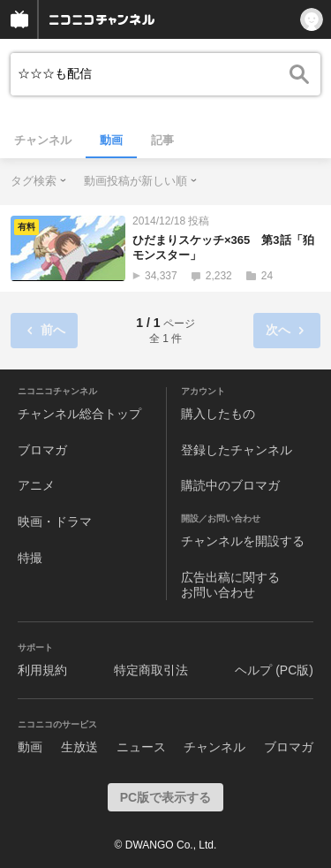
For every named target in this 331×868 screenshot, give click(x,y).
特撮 (30, 558)
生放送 (79, 747)
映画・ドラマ (55, 522)
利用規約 (42, 670)
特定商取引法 (151, 670)
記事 (162, 140)
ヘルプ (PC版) (274, 670)
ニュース (141, 747)
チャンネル (43, 140)
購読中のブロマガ (230, 485)
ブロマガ (42, 450)
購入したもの (218, 414)
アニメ (36, 485)
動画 (111, 140)
